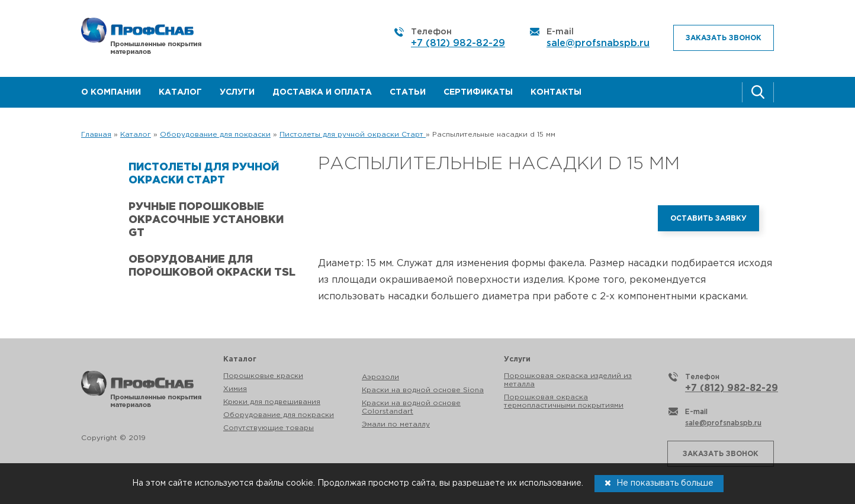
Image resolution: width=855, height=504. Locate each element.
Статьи (408, 92)
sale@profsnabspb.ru (598, 43)
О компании (111, 92)
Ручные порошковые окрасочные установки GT (206, 220)
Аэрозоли (380, 377)
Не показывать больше (659, 483)
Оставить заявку (708, 219)
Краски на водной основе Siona (423, 390)
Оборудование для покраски (279, 415)
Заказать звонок (724, 38)
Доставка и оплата (322, 92)
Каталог (180, 92)
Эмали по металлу (396, 424)
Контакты (556, 92)
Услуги (237, 92)
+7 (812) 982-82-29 (458, 43)
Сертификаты (478, 92)
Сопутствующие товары (269, 428)
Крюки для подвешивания (272, 402)
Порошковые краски (263, 376)
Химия (235, 389)
